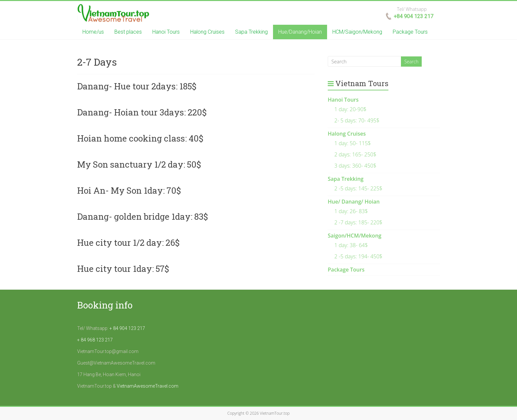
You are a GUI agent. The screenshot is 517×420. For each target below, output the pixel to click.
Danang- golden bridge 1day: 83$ (143, 216)
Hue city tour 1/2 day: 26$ (128, 242)
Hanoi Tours (166, 32)
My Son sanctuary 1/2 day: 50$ (139, 164)
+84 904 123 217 (413, 16)
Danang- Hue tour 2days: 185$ (137, 86)
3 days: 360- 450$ (355, 166)
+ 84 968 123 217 (95, 340)
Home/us (93, 32)
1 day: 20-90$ (350, 109)
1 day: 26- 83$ (351, 211)
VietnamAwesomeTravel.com (148, 386)
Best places (128, 32)
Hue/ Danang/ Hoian (354, 202)
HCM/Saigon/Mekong (357, 32)
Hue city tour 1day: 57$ (123, 269)
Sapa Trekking (251, 32)
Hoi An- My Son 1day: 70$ (129, 190)
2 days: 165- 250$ (355, 154)
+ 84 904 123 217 (127, 328)
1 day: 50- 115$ (353, 143)
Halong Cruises (207, 32)
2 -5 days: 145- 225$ (358, 188)
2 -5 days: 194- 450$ (358, 256)
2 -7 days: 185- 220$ (358, 222)
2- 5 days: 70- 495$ (357, 120)
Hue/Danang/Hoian (300, 32)
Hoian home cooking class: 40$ (140, 138)
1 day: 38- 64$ (351, 245)
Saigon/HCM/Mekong (355, 236)
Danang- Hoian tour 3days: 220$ (142, 112)
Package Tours (410, 32)
